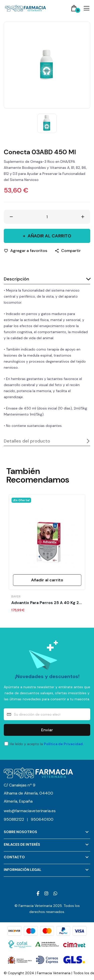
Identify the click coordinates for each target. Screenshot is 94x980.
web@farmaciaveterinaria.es (30, 811)
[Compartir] (68, 251)
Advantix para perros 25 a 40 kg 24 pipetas (47, 603)
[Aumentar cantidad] (83, 217)
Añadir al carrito (49, 236)
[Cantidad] (47, 217)
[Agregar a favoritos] (25, 251)
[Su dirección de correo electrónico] (47, 714)
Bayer (16, 596)
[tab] (47, 279)
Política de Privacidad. (64, 744)
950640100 (42, 819)
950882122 (17, 819)
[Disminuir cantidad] (11, 217)
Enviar (47, 730)
